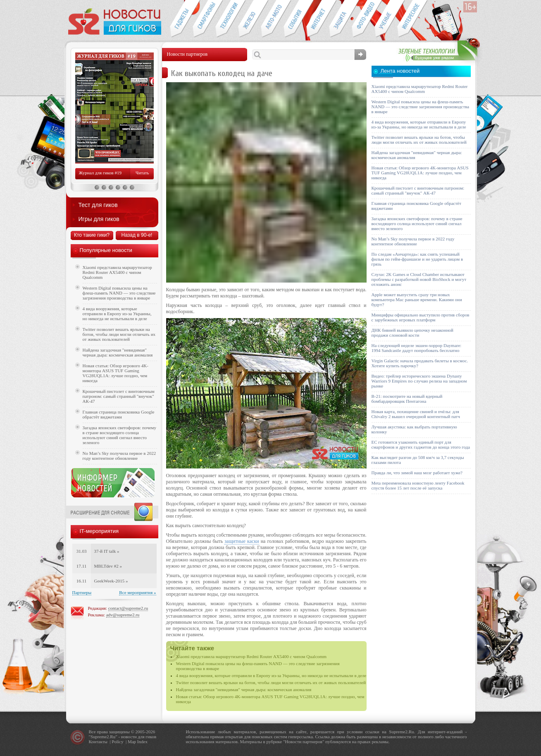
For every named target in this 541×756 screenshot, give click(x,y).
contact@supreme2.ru (128, 608)
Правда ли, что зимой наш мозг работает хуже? (417, 473)
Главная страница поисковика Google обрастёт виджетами (119, 414)
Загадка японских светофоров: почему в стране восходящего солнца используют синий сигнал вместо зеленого (120, 435)
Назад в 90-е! (137, 235)
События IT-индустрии (295, 19)
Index (142, 742)
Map (132, 742)
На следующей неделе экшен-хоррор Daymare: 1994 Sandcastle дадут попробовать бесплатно (417, 348)
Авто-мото (272, 19)
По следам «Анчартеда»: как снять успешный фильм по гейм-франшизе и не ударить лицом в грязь (417, 259)
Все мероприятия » (137, 592)
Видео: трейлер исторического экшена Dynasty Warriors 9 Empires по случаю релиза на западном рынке (419, 381)
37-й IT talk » (107, 551)
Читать (142, 173)
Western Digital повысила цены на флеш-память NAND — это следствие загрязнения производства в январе (119, 293)
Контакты (98, 742)
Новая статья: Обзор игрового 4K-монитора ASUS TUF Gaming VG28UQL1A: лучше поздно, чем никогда (116, 373)
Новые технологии (227, 19)
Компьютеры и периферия (249, 19)
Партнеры (82, 592)
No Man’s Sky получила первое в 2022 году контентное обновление (119, 456)
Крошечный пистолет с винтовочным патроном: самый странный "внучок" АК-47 (119, 396)
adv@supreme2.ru (123, 615)
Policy (117, 742)
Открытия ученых (386, 19)
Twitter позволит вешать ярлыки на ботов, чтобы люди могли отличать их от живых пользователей (271, 682)
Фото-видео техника (363, 19)
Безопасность (340, 19)
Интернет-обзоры (318, 19)
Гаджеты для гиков (181, 19)
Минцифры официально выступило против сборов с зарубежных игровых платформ (421, 317)
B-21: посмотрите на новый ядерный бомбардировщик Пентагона (407, 399)
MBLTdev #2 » (108, 566)
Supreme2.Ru (103, 737)
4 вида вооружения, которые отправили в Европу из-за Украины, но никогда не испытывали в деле (271, 675)
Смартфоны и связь (204, 19)
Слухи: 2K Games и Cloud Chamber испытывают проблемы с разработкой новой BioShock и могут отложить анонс (419, 279)
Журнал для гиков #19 (100, 173)
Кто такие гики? (92, 235)
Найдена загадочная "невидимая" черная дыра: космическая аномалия (244, 689)
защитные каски (242, 541)
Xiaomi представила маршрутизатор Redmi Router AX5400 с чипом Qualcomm (251, 656)
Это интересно (412, 19)
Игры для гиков (99, 219)
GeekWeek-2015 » (111, 581)
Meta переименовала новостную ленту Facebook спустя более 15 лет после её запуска (418, 485)
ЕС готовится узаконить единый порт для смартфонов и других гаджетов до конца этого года (421, 445)
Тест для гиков (98, 205)
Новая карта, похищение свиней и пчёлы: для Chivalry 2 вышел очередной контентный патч (416, 414)
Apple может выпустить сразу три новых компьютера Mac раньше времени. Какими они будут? (417, 300)
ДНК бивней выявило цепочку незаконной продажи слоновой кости (413, 333)
